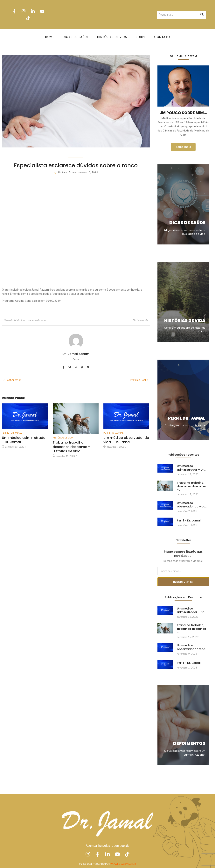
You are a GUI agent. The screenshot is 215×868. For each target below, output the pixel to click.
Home (50, 37)
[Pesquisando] (177, 15)
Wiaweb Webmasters (123, 864)
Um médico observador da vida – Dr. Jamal (126, 440)
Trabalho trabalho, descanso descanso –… (191, 486)
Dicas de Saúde (76, 37)
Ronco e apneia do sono (33, 320)
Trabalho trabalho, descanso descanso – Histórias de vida (71, 447)
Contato (162, 37)
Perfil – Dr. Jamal (189, 516)
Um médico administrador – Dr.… (191, 468)
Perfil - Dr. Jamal (12, 433)
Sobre (141, 37)
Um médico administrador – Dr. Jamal (24, 440)
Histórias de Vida (112, 37)
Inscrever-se (183, 582)
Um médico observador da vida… (192, 501)
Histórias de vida (63, 438)
